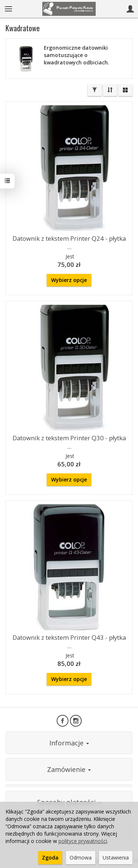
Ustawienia (116, 858)
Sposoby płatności (69, 802)
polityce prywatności (83, 841)
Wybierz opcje (69, 280)
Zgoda (50, 858)
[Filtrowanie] (95, 90)
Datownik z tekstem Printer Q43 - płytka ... (69, 642)
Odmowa (81, 858)
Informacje (69, 743)
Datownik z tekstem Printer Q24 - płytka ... (69, 243)
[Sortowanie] (110, 90)
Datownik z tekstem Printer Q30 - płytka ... (69, 442)
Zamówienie (69, 769)
